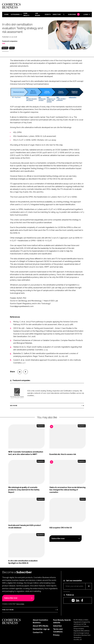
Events (48, 14)
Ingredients (40, 535)
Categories (15, 14)
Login (86, 14)
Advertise (57, 626)
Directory (57, 14)
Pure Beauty (26, 14)
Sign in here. (20, 604)
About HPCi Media (40, 626)
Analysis (12, 48)
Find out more (8, 610)
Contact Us (38, 632)
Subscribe (74, 15)
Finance (83, 499)
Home (6, 14)
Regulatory (5, 48)
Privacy (56, 635)
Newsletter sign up (41, 629)
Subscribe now (58, 538)
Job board (38, 14)
